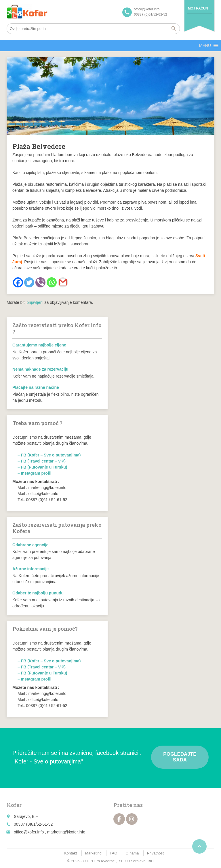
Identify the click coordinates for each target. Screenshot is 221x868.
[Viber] (40, 282)
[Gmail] (63, 282)
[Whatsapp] (52, 282)
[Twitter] (29, 282)
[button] (205, 46)
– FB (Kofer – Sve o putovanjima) (49, 455)
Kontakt (71, 853)
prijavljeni (35, 302)
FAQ (114, 853)
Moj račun (198, 8)
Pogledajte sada (180, 757)
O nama (132, 853)
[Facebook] (18, 282)
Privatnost (155, 853)
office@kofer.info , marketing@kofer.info (49, 832)
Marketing (93, 853)
